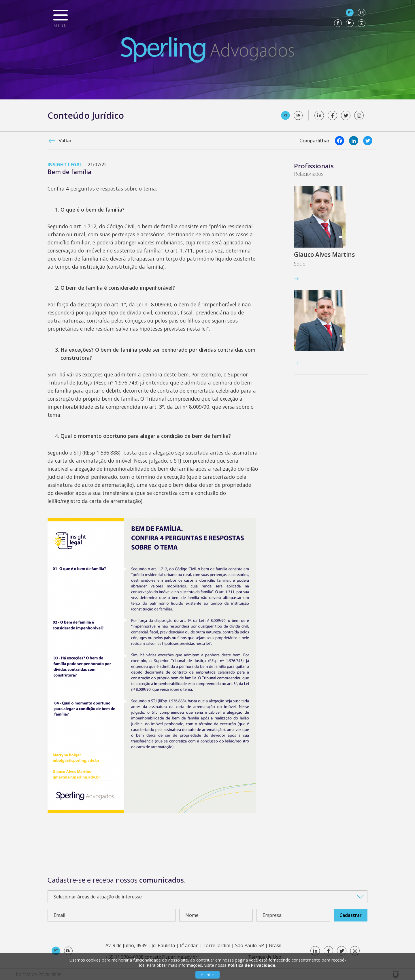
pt (350, 12)
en (362, 12)
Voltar (65, 141)
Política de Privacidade (251, 965)
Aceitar (207, 975)
